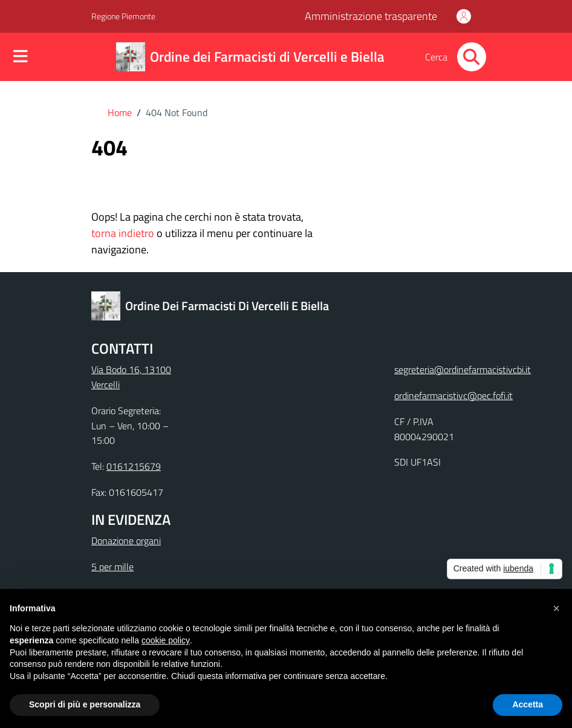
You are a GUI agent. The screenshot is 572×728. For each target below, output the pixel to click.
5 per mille (112, 567)
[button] (556, 608)
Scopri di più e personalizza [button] (85, 704)
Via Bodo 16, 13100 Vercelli (131, 377)
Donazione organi (126, 541)
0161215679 (134, 466)
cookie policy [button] (166, 640)
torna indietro (123, 233)
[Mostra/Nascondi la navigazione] (21, 57)
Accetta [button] (528, 704)
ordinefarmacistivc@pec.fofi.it (453, 395)
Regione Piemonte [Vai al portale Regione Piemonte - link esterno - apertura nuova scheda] (123, 16)
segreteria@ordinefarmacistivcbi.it (463, 369)
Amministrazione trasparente (371, 16)
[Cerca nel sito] (472, 57)
